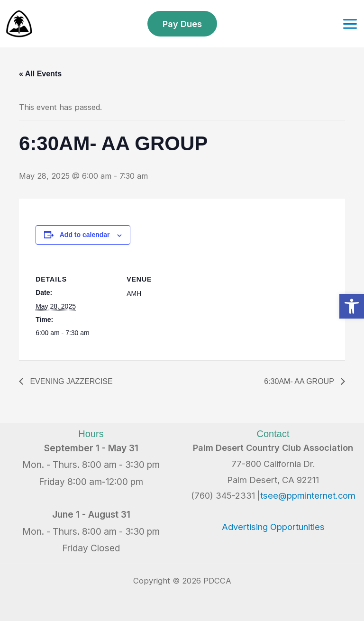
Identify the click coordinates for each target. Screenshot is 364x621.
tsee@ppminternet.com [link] (308, 495)
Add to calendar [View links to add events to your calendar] (85, 235)
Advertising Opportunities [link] (273, 527)
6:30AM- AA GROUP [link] (300, 381)
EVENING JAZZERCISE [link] (70, 381)
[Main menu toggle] (350, 24)
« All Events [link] (40, 74)
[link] (352, 306)
